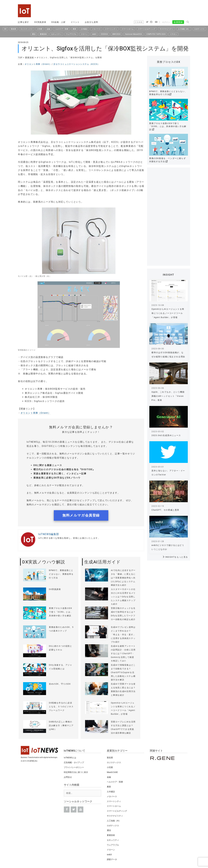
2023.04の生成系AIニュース (166, 435)
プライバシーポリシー (74, 767)
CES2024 (104, 34)
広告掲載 (139, 22)
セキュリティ (56, 34)
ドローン (84, 34)
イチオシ (173, 34)
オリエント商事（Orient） (38, 64)
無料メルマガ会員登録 (81, 515)
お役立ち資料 (92, 22)
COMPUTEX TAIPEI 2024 (156, 34)
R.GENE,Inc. (33, 761)
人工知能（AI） (184, 29)
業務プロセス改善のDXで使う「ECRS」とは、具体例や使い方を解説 (168, 126)
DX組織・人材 (58, 22)
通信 (34, 34)
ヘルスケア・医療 (61, 29)
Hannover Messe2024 (133, 34)
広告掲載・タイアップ (74, 762)
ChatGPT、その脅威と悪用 (165, 510)
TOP (20, 58)
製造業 (13, 29)
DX (5, 29)
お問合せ (68, 777)
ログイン (166, 22)
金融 (48, 29)
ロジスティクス (27, 29)
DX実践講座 (40, 22)
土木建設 (84, 29)
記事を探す (24, 22)
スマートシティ (111, 29)
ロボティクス (199, 29)
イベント (75, 22)
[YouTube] (80, 809)
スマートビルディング (147, 29)
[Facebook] (67, 809)
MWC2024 (116, 34)
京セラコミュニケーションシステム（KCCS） (76, 64)
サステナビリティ (167, 29)
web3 (94, 34)
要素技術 (43, 34)
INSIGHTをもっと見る (177, 557)
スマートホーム (128, 29)
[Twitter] (74, 809)
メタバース (96, 29)
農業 (74, 29)
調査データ (112, 859)
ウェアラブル (71, 34)
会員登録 (178, 22)
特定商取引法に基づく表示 (76, 772)
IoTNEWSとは (70, 758)
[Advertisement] (138, 11)
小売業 (40, 29)
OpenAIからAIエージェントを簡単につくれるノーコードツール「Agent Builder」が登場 (168, 313)
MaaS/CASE (112, 772)
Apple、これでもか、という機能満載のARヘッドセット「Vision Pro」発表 (168, 396)
